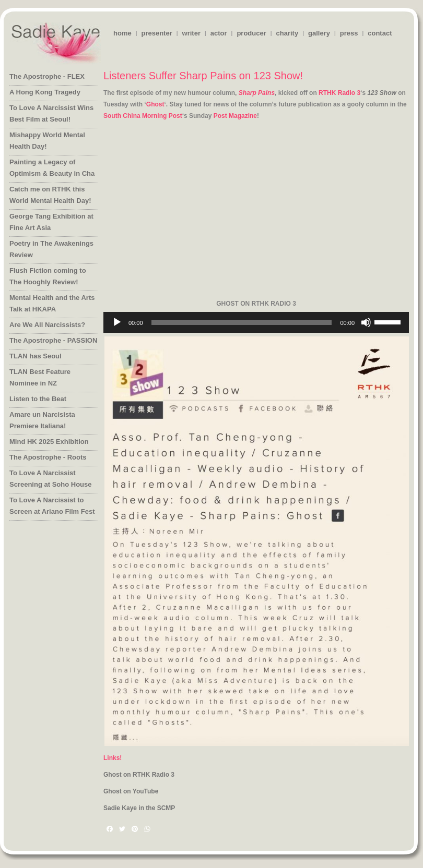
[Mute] (366, 322)
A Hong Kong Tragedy (45, 92)
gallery (319, 33)
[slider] (242, 322)
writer (191, 33)
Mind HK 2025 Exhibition (49, 442)
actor (219, 33)
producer (251, 33)
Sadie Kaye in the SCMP (139, 808)
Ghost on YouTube (131, 791)
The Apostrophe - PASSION (53, 340)
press (349, 33)
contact (380, 33)
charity (287, 33)
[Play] (117, 322)
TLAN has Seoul (36, 356)
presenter (156, 33)
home (122, 33)
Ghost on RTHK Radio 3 (139, 775)
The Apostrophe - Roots (48, 457)
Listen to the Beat (38, 399)
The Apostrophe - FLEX (47, 76)
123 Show (381, 93)
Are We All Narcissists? (47, 325)
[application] (256, 322)
